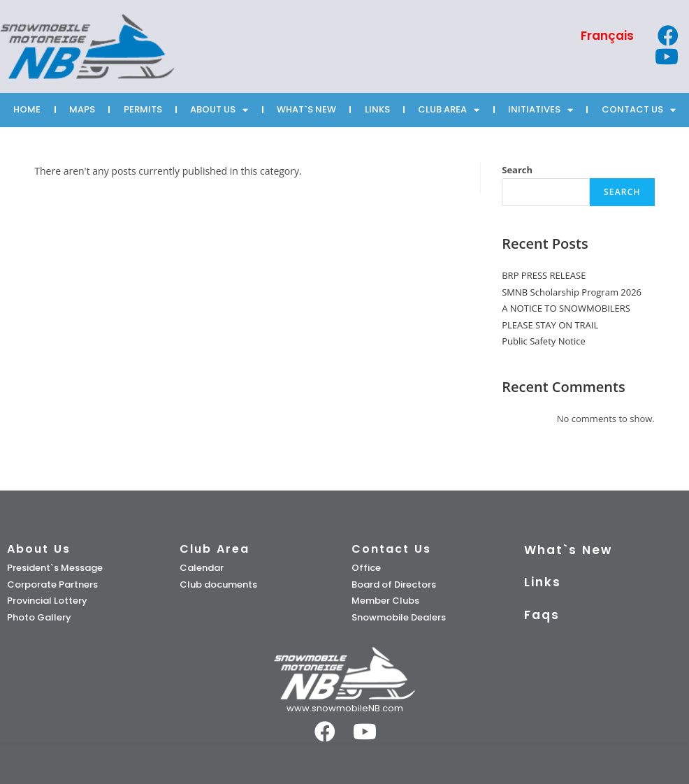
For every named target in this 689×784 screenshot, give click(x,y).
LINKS (377, 109)
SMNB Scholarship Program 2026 (572, 292)
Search (517, 170)
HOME (27, 109)
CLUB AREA (449, 110)
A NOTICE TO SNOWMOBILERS (566, 308)
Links (543, 582)
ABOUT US (219, 110)
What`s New (568, 550)
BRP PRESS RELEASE (544, 275)
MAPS (82, 109)
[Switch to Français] (607, 36)
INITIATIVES (541, 110)
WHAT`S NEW (306, 109)
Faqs (542, 615)
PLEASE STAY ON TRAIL (550, 325)
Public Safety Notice (544, 341)
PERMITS (143, 109)
